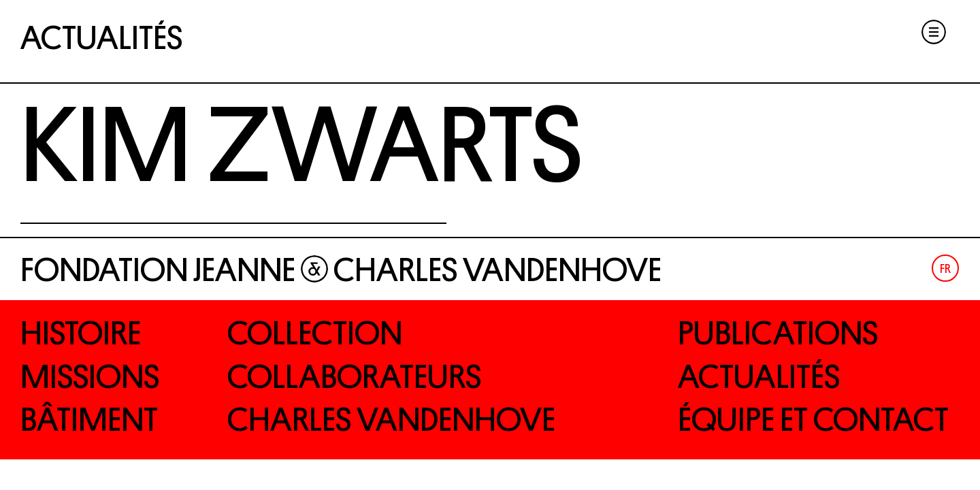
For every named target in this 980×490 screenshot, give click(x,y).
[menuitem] (945, 268)
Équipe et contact (813, 420)
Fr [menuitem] (945, 269)
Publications (778, 333)
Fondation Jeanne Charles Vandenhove (341, 270)
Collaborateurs (354, 377)
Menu (934, 32)
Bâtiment (89, 420)
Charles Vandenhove (391, 420)
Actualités (101, 38)
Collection (315, 333)
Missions (90, 377)
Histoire (81, 333)
